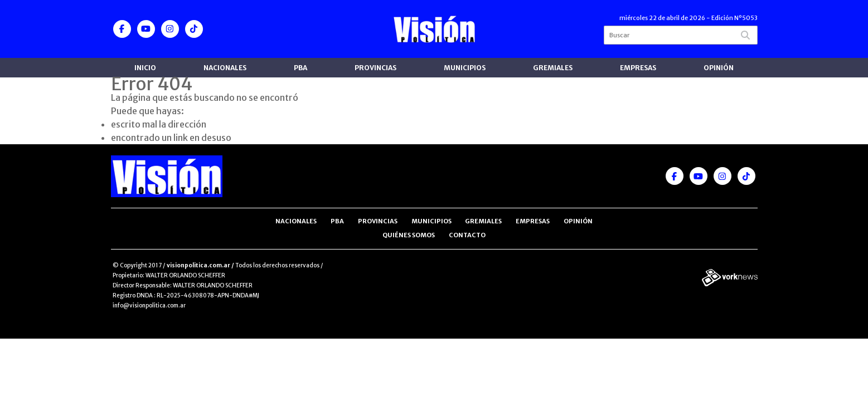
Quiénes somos (409, 235)
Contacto (467, 235)
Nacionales (225, 68)
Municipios (465, 68)
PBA (300, 68)
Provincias (375, 68)
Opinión (719, 68)
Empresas (638, 68)
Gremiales (553, 68)
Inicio (145, 68)
